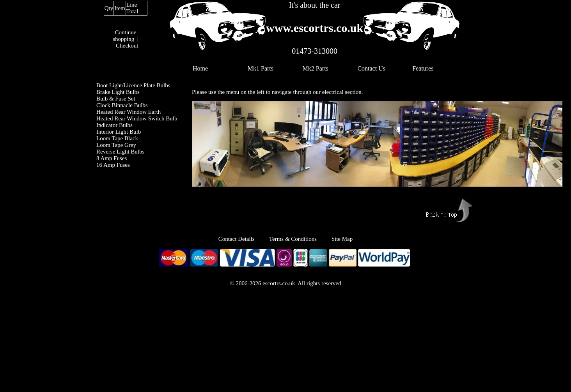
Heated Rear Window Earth (129, 112)
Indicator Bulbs (114, 125)
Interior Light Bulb (119, 132)
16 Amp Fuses (113, 165)
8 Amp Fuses (112, 158)
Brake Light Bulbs (118, 92)
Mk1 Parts (261, 68)
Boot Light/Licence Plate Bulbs (133, 85)
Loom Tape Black (117, 138)
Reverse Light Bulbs (120, 152)
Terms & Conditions (293, 239)
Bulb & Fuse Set (116, 99)
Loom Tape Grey (116, 145)
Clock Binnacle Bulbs (122, 105)
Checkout (127, 46)
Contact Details (244, 239)
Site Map (342, 239)
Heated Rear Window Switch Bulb (137, 118)
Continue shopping (124, 36)
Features (423, 68)
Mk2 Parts (316, 68)
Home (200, 68)
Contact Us (371, 68)
